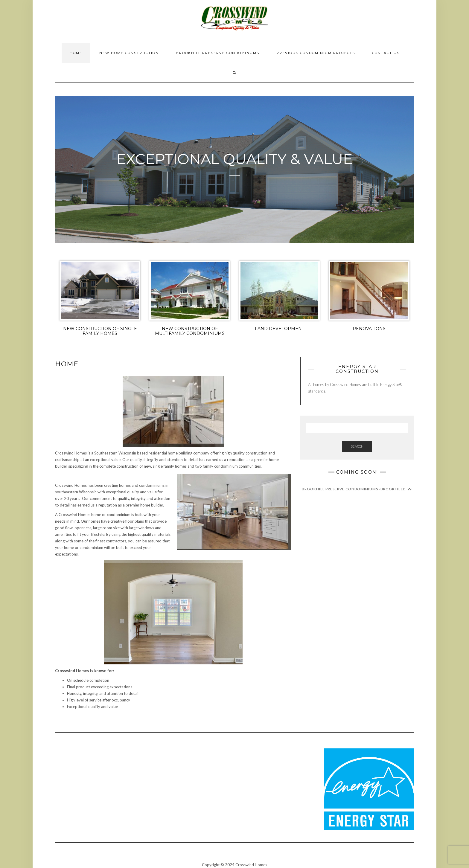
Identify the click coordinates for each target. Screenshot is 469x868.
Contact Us (386, 53)
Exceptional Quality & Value (234, 159)
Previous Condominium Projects (316, 53)
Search (357, 446)
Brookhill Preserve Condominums (218, 53)
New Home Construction (129, 53)
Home (76, 53)
